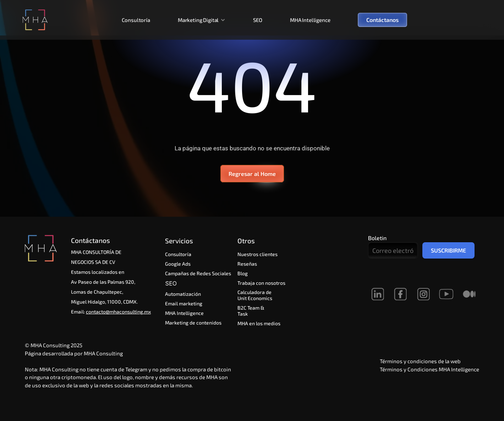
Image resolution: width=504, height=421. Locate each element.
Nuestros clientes (258, 254)
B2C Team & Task (251, 311)
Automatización (184, 294)
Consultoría (136, 20)
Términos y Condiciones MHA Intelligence (429, 369)
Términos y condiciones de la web (420, 361)
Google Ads (178, 264)
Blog (243, 273)
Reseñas (247, 264)
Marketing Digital (198, 20)
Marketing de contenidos (193, 323)
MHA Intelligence (310, 20)
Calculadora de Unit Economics (255, 295)
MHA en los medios (259, 323)
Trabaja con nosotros (261, 283)
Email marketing (184, 303)
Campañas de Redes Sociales (198, 273)
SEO (258, 20)
